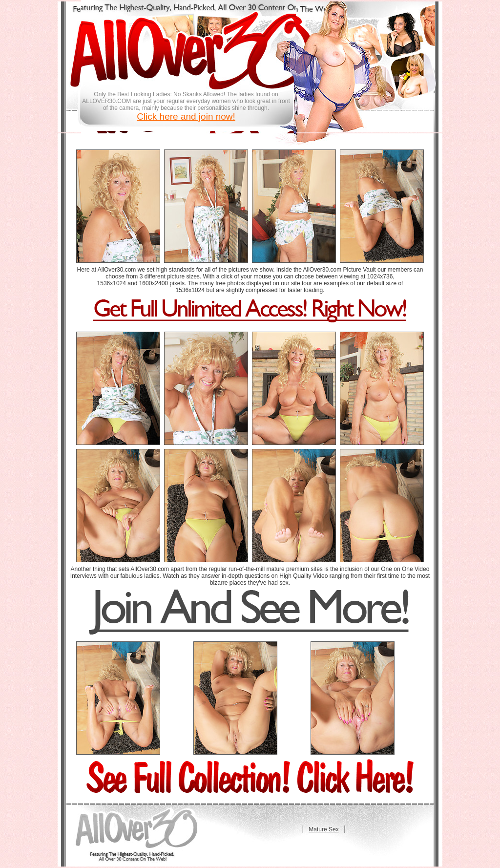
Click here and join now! (186, 116)
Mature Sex (323, 829)
